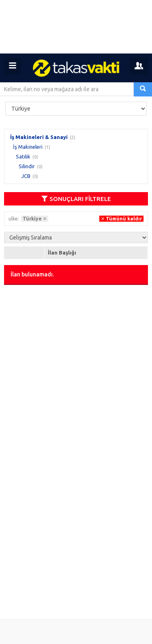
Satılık (23, 156)
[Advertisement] (76, 27)
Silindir (27, 166)
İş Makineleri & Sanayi (39, 137)
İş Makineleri (28, 147)
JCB (26, 176)
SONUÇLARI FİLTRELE (76, 199)
